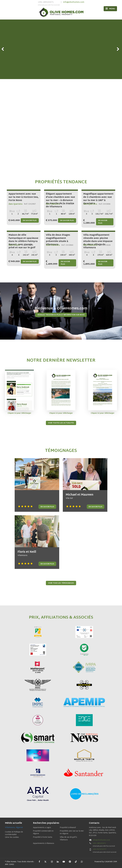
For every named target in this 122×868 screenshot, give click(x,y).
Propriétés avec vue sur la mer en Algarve (72, 832)
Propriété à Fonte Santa (43, 837)
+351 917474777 (100, 849)
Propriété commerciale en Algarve (43, 832)
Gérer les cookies (12, 837)
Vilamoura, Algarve (14, 828)
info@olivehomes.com (74, 2)
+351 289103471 (49, 4)
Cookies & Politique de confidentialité (14, 833)
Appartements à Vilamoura (43, 843)
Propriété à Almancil (68, 828)
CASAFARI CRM (111, 862)
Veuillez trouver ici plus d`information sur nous (61, 315)
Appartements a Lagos (42, 828)
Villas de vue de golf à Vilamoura (68, 839)
